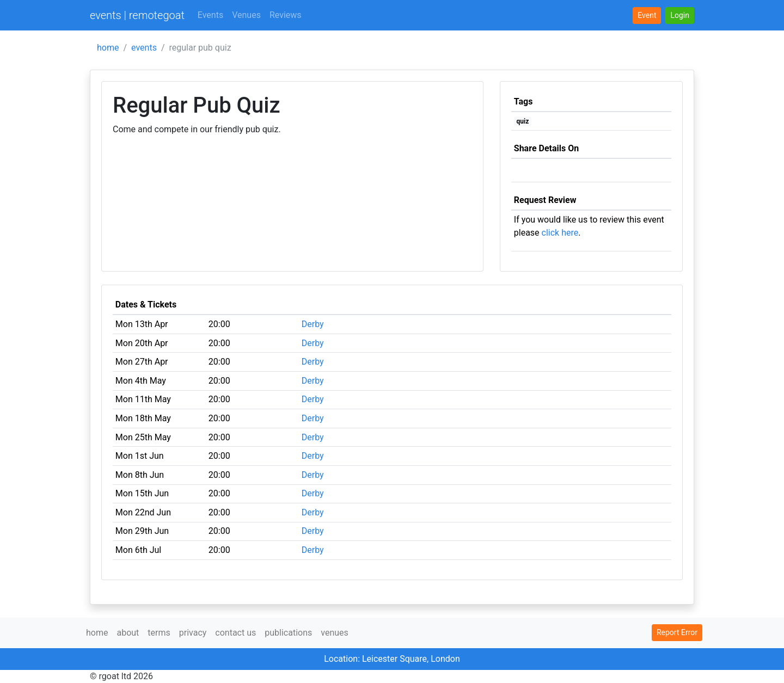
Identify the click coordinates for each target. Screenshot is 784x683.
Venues (246, 15)
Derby (313, 324)
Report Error (677, 632)
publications (288, 633)
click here (560, 233)
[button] (680, 16)
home (108, 48)
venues (335, 633)
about (128, 633)
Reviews (286, 15)
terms (159, 633)
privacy (193, 633)
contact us (235, 633)
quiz (523, 121)
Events (210, 15)
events (144, 48)
